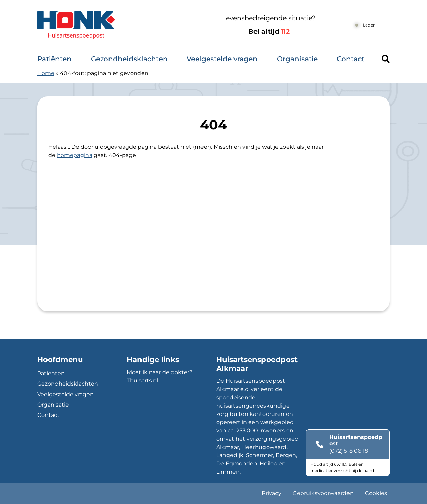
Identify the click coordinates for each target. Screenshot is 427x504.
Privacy (272, 493)
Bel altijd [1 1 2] (269, 31)
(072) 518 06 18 (349, 451)
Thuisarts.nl (142, 381)
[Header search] (386, 59)
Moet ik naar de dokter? (160, 372)
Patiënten (54, 59)
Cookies (376, 493)
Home (46, 73)
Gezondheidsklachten (129, 59)
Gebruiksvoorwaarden (323, 493)
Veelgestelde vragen (222, 59)
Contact (351, 59)
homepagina (75, 155)
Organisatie (297, 59)
